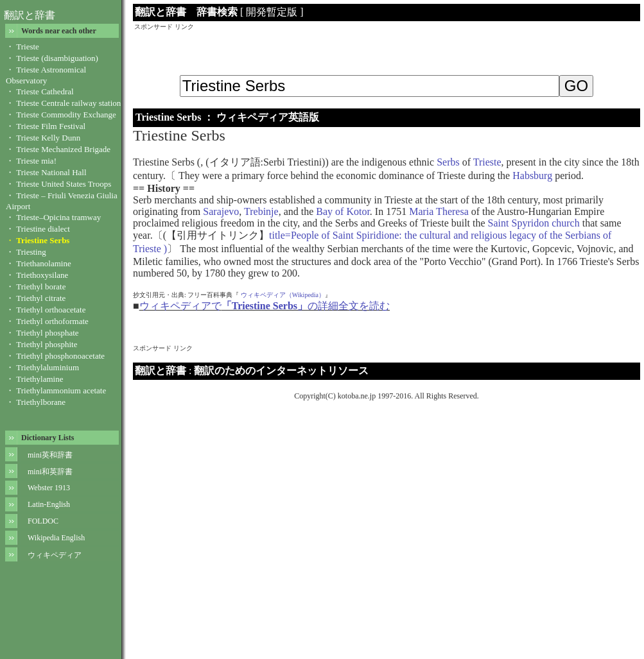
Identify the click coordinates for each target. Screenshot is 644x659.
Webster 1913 (49, 488)
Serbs (448, 162)
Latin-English (49, 504)
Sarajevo (221, 211)
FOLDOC (43, 521)
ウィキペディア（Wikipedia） (283, 295)
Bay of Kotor (343, 211)
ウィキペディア (55, 555)
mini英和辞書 (50, 455)
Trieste (487, 162)
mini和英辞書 (50, 472)
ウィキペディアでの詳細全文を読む (265, 306)
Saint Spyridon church (534, 223)
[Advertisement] (387, 51)
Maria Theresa (439, 211)
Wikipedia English (56, 538)
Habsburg (532, 175)
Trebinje (261, 211)
